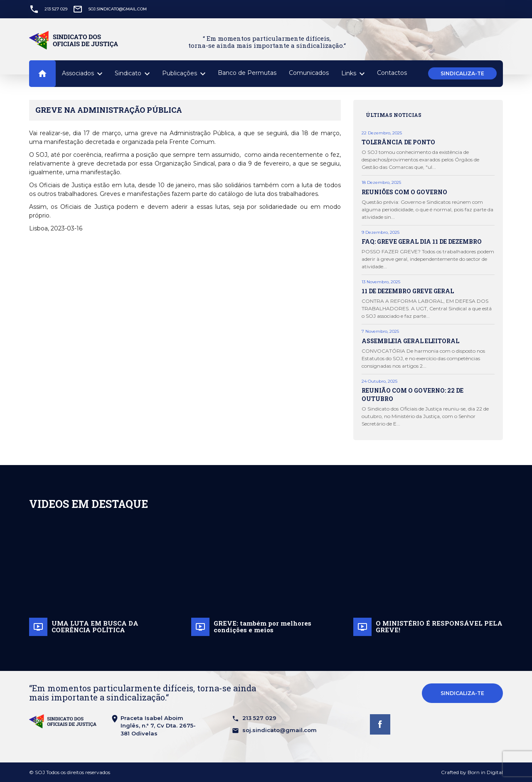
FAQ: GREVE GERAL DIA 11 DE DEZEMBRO (422, 241)
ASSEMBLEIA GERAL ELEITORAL (410, 341)
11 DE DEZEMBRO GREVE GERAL (408, 291)
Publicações (184, 74)
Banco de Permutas (247, 73)
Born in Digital (485, 772)
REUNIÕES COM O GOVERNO (404, 192)
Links (353, 74)
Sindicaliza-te (462, 73)
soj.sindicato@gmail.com (117, 9)
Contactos (392, 73)
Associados (82, 74)
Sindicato (132, 74)
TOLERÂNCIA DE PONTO (398, 142)
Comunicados (309, 73)
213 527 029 (56, 9)
